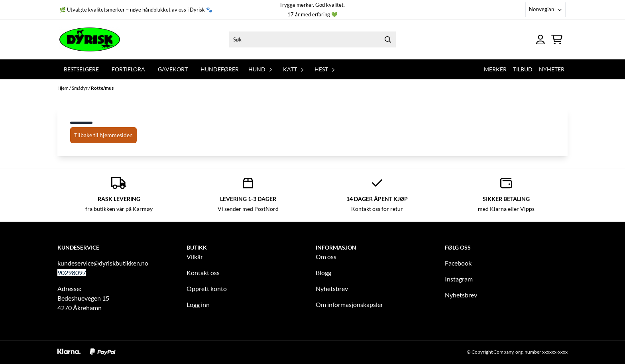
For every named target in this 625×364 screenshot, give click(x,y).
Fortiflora (128, 69)
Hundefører (220, 69)
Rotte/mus (102, 88)
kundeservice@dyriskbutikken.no (103, 263)
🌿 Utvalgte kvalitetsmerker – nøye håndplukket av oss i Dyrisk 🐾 (136, 10)
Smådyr (80, 88)
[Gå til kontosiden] (540, 40)
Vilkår (195, 257)
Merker (495, 69)
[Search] (388, 39)
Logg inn (198, 304)
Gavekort (173, 69)
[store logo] (90, 39)
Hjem (63, 88)
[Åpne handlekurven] (557, 40)
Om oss (326, 257)
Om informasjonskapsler (349, 304)
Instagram (459, 279)
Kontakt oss (203, 273)
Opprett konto (207, 288)
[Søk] (312, 39)
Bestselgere (81, 69)
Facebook (458, 263)
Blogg (323, 273)
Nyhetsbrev (332, 288)
